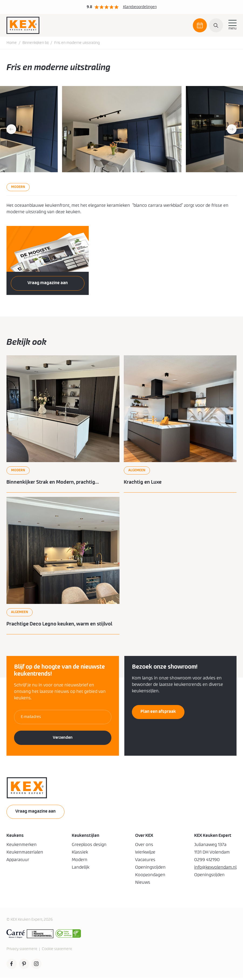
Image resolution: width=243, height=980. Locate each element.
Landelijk (81, 870)
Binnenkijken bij (35, 43)
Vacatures (145, 862)
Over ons (144, 847)
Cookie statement (57, 951)
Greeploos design (89, 847)
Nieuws (143, 885)
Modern (80, 862)
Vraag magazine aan (48, 283)
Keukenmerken (22, 847)
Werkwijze (145, 855)
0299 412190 (207, 862)
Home (12, 43)
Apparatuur (18, 862)
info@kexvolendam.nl (215, 870)
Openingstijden (150, 870)
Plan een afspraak (200, 28)
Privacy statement (22, 951)
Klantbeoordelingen (140, 7)
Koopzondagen (150, 877)
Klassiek (80, 855)
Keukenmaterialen (25, 855)
